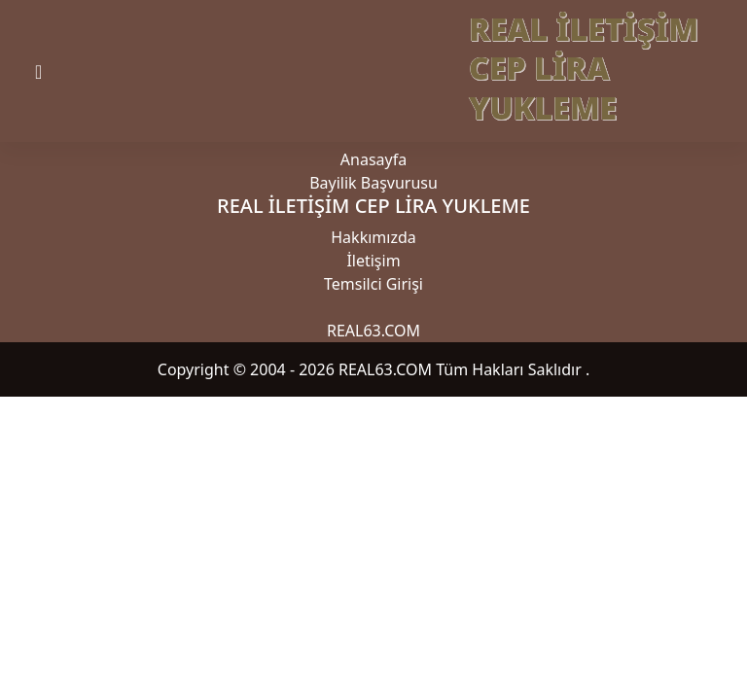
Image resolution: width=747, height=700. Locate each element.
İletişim (373, 261)
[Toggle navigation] (55, 72)
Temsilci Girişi (373, 284)
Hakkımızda (373, 237)
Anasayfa (373, 159)
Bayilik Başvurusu (373, 183)
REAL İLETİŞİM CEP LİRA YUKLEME (584, 68)
